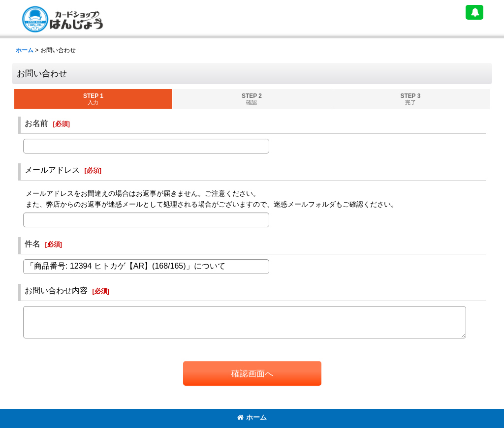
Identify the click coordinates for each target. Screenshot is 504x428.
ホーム (252, 417)
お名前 (36, 123)
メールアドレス (52, 170)
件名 (32, 244)
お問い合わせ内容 (56, 290)
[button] (474, 12)
